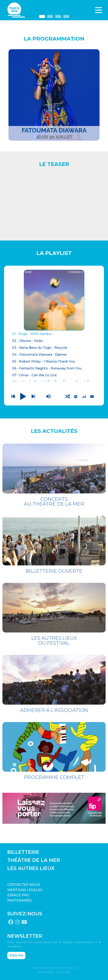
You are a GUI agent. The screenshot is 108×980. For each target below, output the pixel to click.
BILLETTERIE (23, 852)
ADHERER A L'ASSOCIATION (54, 710)
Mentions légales (25, 890)
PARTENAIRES (19, 900)
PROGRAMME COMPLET (54, 777)
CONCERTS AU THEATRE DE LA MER (54, 501)
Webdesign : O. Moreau (54, 972)
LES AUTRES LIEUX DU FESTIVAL (54, 640)
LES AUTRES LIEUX (31, 868)
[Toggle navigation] (99, 10)
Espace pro (18, 895)
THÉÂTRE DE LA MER (34, 860)
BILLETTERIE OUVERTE (54, 571)
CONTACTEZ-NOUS (24, 885)
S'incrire (16, 955)
